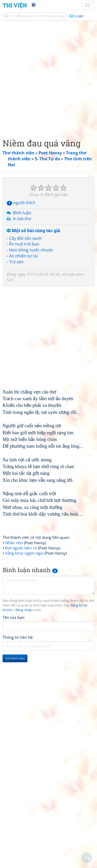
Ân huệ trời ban (24, 244)
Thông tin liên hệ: (18, 637)
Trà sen (16, 262)
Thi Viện (15, 5)
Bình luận (22, 213)
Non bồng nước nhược (31, 250)
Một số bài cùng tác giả (33, 231)
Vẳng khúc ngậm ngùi (24, 553)
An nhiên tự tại (23, 256)
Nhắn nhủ (14, 543)
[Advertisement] (48, 78)
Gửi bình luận (15, 658)
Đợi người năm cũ (21, 548)
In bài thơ (22, 219)
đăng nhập (24, 610)
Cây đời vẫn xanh (25, 238)
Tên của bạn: (14, 617)
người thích (21, 203)
